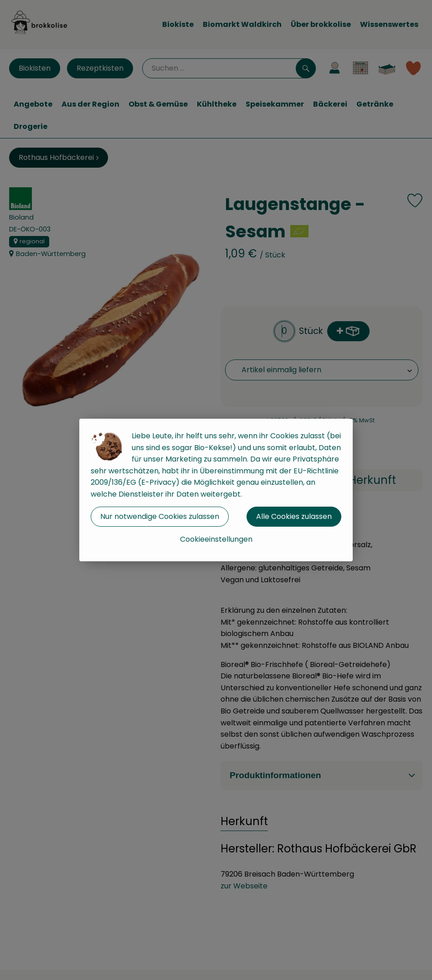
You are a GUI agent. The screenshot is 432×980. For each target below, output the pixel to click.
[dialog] (216, 490)
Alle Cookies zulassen (294, 516)
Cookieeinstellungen (216, 539)
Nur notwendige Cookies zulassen (160, 516)
